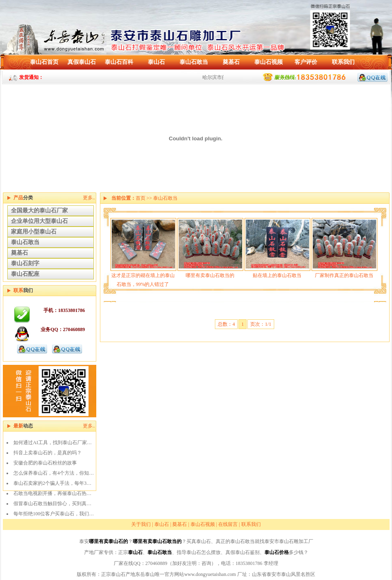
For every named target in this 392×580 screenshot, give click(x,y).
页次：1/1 (261, 324)
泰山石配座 (25, 274)
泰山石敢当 (194, 62)
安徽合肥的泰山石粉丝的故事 (45, 463)
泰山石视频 (269, 62)
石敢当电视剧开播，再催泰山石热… (52, 493)
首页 (141, 198)
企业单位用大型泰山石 (39, 221)
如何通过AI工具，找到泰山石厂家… (53, 443)
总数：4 (226, 324)
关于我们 (141, 524)
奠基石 (231, 62)
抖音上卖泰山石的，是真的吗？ (48, 453)
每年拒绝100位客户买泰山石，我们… (54, 514)
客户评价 (306, 62)
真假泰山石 (82, 62)
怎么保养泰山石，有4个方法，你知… (54, 473)
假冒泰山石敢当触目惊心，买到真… (52, 504)
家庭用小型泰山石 (34, 232)
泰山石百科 (119, 62)
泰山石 (156, 62)
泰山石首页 (44, 62)
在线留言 (228, 524)
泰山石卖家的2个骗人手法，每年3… (52, 483)
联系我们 (343, 62)
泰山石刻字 (25, 263)
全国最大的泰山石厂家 (39, 210)
